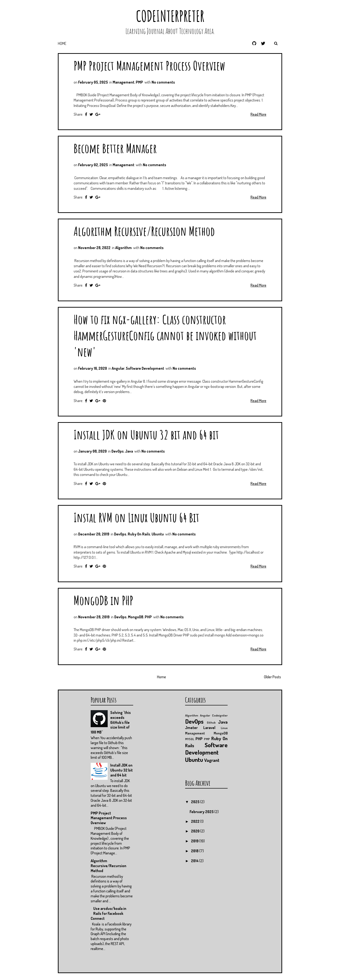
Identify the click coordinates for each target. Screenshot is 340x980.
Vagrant (212, 760)
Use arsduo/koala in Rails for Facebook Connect (108, 913)
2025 (196, 802)
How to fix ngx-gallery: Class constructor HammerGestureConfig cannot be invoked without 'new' (165, 336)
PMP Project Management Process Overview (149, 66)
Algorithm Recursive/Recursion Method (144, 231)
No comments (163, 82)
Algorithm (123, 248)
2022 (196, 821)
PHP (148, 617)
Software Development (145, 368)
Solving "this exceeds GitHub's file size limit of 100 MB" (111, 722)
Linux (224, 728)
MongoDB (136, 617)
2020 (196, 831)
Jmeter (191, 728)
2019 (195, 841)
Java (129, 451)
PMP (139, 82)
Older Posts (272, 677)
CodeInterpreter (170, 16)
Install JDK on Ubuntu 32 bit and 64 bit (146, 435)
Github (211, 722)
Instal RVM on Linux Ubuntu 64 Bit (136, 517)
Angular (118, 368)
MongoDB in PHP (103, 600)
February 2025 (202, 812)
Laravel (209, 728)
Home (62, 43)
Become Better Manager (115, 148)
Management (123, 82)
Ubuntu (158, 534)
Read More (258, 114)
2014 (195, 861)
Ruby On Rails (139, 534)
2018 (195, 851)
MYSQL (190, 739)
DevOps (118, 451)
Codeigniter (220, 715)
